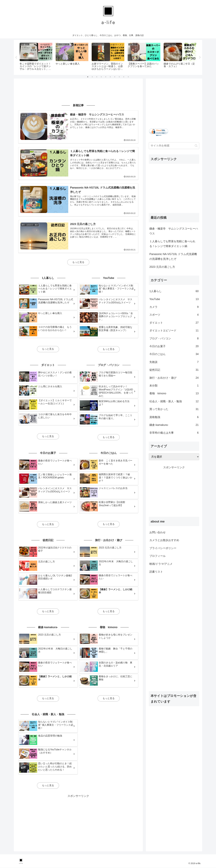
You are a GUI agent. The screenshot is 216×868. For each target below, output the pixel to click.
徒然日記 (174, 370)
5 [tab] (106, 77)
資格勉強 (174, 417)
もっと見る (78, 262)
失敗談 (174, 362)
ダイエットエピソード (174, 331)
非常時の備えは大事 (174, 433)
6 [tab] (110, 77)
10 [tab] (128, 77)
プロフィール (157, 556)
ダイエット (174, 323)
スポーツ (174, 315)
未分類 (174, 386)
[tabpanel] (36, 57)
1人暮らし (174, 291)
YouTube (174, 299)
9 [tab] (124, 77)
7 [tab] (115, 77)
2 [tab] (92, 77)
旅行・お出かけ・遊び (174, 378)
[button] (196, 146)
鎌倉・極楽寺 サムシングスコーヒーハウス (174, 231)
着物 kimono (174, 394)
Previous (16, 57)
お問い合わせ (157, 533)
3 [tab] (97, 77)
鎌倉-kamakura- (174, 425)
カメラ (174, 307)
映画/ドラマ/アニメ (161, 564)
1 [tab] (88, 77)
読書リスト (156, 572)
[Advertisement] (78, 91)
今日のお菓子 (174, 346)
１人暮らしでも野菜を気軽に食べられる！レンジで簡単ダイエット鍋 (172, 244)
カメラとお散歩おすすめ (164, 540)
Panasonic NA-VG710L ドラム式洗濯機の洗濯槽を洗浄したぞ (173, 257)
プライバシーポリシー (163, 548)
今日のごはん (174, 354)
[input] (174, 146)
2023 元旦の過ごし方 (162, 267)
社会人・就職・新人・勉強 (174, 401)
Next (200, 57)
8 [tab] (119, 77)
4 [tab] (101, 77)
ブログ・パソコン (174, 338)
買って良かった (174, 409)
